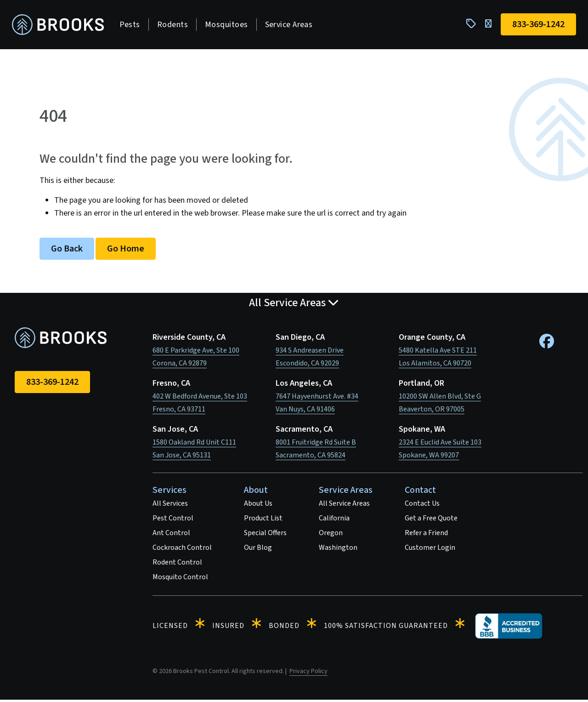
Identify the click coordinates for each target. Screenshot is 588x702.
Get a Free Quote (431, 520)
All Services (170, 506)
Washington (338, 550)
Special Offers (265, 535)
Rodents (175, 26)
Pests (133, 26)
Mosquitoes (229, 26)
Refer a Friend (426, 535)
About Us (258, 506)
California (334, 520)
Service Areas (292, 26)
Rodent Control (177, 565)
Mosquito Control (180, 579)
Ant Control (171, 535)
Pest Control (173, 520)
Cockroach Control (182, 550)
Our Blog (258, 550)
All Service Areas (344, 506)
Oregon (331, 535)
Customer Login (430, 550)
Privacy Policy (308, 673)
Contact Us (422, 506)
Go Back (67, 251)
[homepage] (61, 26)
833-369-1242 (52, 384)
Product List (263, 520)
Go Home (126, 251)
